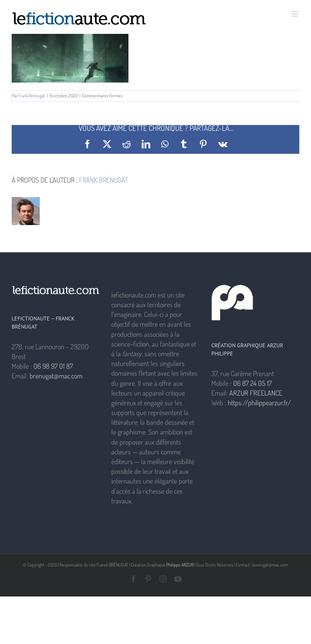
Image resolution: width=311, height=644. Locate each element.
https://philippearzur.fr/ (259, 403)
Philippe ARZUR (180, 565)
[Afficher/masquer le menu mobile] (295, 14)
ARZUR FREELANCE (256, 393)
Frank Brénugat (32, 96)
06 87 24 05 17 (252, 383)
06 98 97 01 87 (53, 366)
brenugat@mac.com (56, 376)
